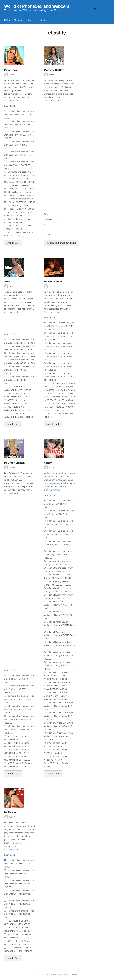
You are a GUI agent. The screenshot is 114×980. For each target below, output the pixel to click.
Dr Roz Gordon (53, 282)
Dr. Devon (10, 812)
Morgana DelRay (54, 70)
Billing (43, 20)
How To (30, 20)
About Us (18, 20)
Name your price (52, 220)
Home (7, 20)
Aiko (7, 282)
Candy (48, 463)
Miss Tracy (11, 70)
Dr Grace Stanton (14, 463)
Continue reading (12, 101)
